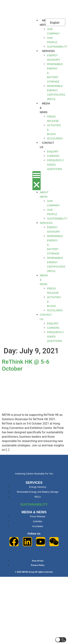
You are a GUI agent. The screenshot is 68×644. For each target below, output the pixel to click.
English (55, 23)
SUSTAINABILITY (34, 504)
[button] (37, 181)
